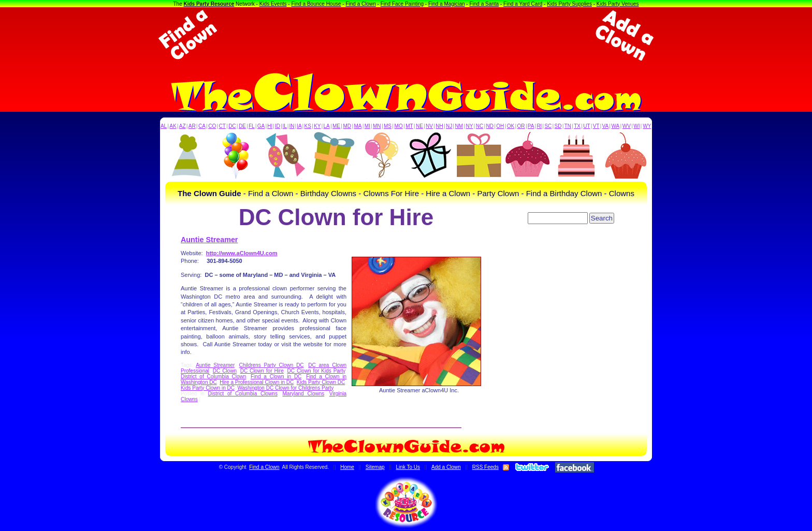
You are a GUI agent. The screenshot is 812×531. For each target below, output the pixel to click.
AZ (183, 126)
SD (558, 126)
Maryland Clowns (304, 394)
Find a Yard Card (523, 4)
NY (469, 126)
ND (490, 126)
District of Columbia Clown (213, 377)
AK (173, 126)
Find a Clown (360, 4)
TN (568, 126)
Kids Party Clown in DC (208, 388)
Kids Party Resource (209, 4)
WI (636, 126)
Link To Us (408, 467)
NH (439, 126)
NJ (449, 126)
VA (606, 126)
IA (299, 126)
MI (367, 126)
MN (377, 126)
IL (285, 126)
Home (347, 467)
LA (327, 126)
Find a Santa (484, 4)
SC (548, 126)
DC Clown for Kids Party (316, 371)
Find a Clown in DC (276, 377)
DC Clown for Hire (262, 371)
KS (308, 126)
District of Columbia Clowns (243, 394)
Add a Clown (446, 467)
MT (409, 126)
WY (647, 126)
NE (419, 126)
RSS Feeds (485, 467)
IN (292, 126)
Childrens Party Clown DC (271, 365)
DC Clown (225, 371)
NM (459, 126)
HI (270, 126)
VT (596, 126)
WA (616, 126)
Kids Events (273, 4)
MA (358, 126)
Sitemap (375, 467)
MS (388, 126)
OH (500, 126)
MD (347, 126)
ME (336, 126)
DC (232, 126)
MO (399, 126)
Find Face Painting (402, 4)
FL (252, 126)
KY (317, 126)
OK (511, 126)
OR (521, 126)
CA (202, 126)
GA (261, 126)
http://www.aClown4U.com (242, 253)
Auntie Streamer (209, 240)
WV (627, 126)
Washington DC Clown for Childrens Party (285, 388)
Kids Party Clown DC (321, 382)
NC (480, 126)
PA (531, 126)
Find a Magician (447, 4)
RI (539, 126)
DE (242, 126)
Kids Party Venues (618, 4)
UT (586, 126)
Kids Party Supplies (569, 4)
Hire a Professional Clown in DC (257, 382)
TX (577, 126)
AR (192, 126)
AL (164, 126)
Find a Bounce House (316, 4)
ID (278, 126)
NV (429, 126)
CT (222, 126)
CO (212, 126)
